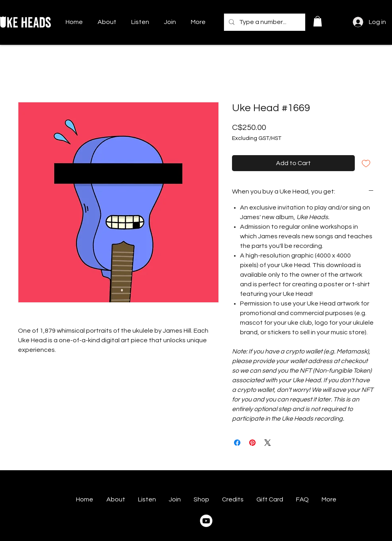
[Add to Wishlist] (366, 163)
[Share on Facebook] (237, 443)
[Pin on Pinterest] (252, 443)
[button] (318, 21)
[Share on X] (268, 443)
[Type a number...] (264, 22)
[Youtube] (206, 521)
